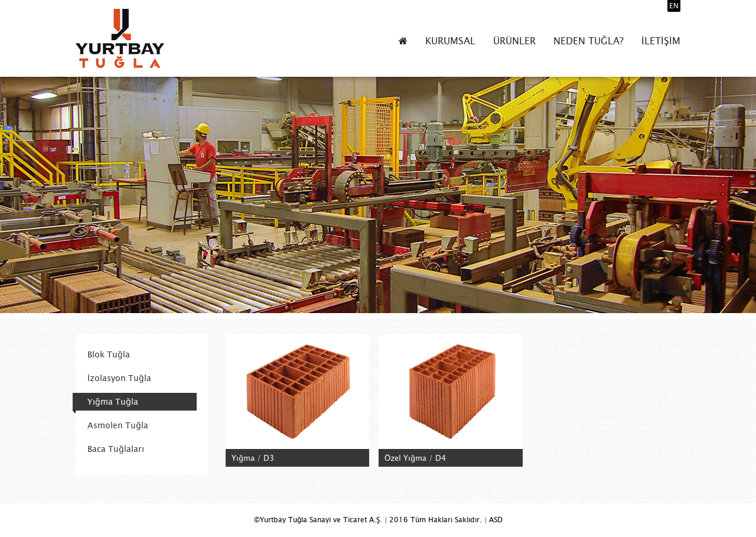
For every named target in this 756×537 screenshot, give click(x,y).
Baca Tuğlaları (116, 449)
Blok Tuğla (109, 354)
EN (674, 6)
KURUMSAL (450, 41)
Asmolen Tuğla (118, 425)
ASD (496, 520)
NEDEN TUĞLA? (589, 41)
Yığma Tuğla (113, 402)
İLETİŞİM (661, 41)
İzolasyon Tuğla (119, 378)
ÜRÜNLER (514, 41)
